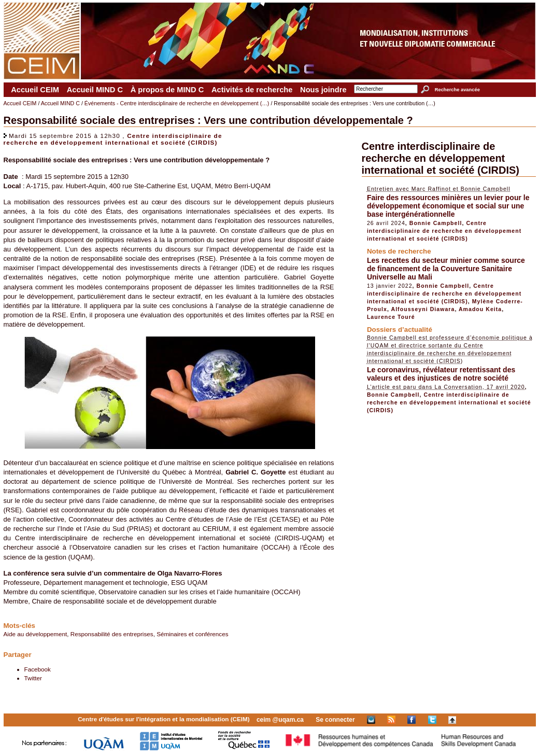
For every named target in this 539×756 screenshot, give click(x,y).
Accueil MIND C (95, 90)
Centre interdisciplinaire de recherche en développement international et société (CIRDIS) (113, 139)
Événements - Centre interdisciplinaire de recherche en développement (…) (177, 103)
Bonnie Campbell (436, 223)
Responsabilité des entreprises (112, 634)
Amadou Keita (480, 309)
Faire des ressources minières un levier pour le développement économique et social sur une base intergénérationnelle (448, 206)
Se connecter (335, 720)
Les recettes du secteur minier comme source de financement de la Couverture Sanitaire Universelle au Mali (446, 269)
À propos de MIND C (167, 90)
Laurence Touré (391, 317)
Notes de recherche (399, 251)
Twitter (33, 678)
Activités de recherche (252, 90)
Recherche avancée (457, 90)
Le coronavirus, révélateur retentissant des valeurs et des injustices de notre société (441, 374)
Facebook (38, 669)
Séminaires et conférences (192, 634)
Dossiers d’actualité (400, 330)
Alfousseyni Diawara (423, 309)
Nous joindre (323, 90)
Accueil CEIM (35, 90)
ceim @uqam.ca (280, 720)
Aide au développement (36, 634)
